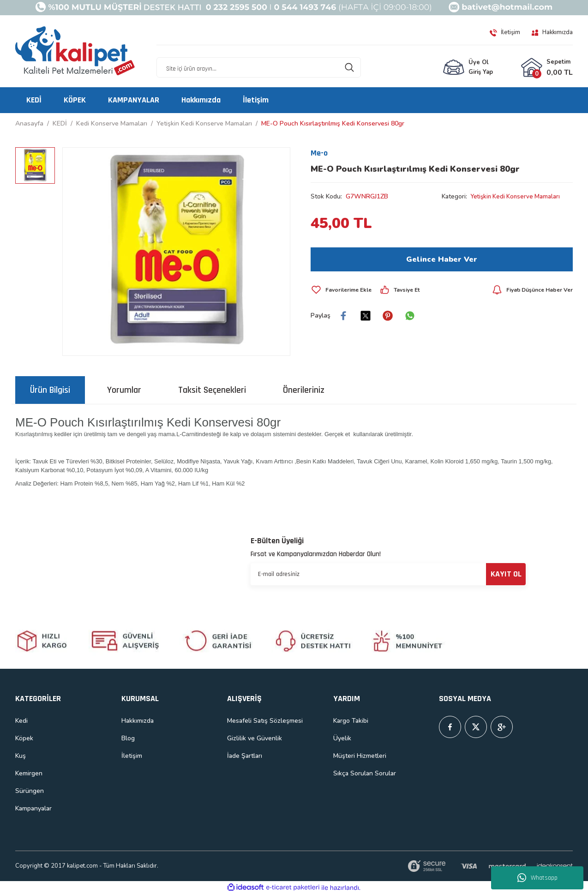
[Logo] (75, 51)
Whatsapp (537, 878)
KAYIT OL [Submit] (506, 574)
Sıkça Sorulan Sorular (365, 773)
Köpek (24, 738)
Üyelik (342, 738)
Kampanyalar (33, 808)
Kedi (21, 721)
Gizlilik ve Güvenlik (255, 738)
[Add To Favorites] (343, 290)
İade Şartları (245, 756)
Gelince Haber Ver (442, 259)
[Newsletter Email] (388, 574)
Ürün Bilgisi (50, 390)
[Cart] (547, 68)
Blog (128, 738)
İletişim (132, 756)
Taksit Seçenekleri (212, 390)
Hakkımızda (138, 721)
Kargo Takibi (351, 721)
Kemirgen (29, 773)
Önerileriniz (304, 390)
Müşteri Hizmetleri (360, 756)
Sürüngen (30, 791)
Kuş (21, 756)
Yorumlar (124, 390)
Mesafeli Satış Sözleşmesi (265, 721)
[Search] (259, 68)
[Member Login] (468, 68)
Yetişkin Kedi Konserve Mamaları (519, 196)
